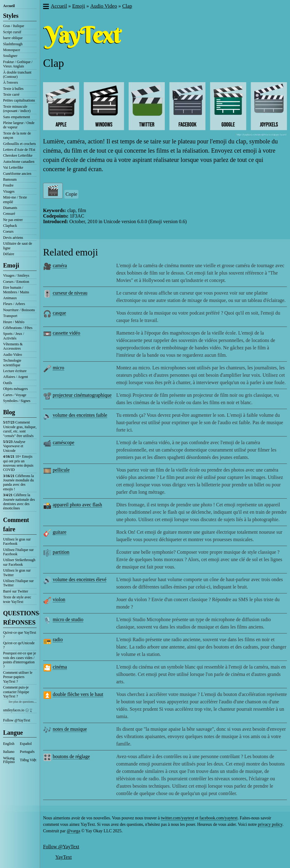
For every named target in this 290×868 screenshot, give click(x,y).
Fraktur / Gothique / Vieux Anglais (18, 64)
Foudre (8, 185)
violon (59, 599)
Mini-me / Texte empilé (15, 199)
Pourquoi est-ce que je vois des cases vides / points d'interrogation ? (20, 660)
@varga (73, 831)
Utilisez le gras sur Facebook (17, 541)
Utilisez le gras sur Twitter (17, 573)
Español (26, 744)
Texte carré (11, 94)
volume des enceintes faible (80, 415)
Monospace (12, 50)
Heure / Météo (14, 322)
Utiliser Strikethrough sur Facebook (19, 562)
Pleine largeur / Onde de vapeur (19, 125)
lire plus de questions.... (23, 702)
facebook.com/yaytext (218, 818)
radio (58, 639)
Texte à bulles (13, 89)
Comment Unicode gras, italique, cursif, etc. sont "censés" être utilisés (20, 429)
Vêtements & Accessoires (13, 346)
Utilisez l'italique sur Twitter (18, 583)
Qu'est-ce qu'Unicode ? (19, 645)
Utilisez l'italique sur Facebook (18, 552)
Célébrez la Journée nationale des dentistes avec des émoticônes (19, 502)
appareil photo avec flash (77, 505)
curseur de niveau (70, 293)
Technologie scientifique (12, 363)
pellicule (61, 470)
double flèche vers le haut (78, 694)
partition (61, 552)
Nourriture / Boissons (19, 310)
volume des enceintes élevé (79, 579)
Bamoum (10, 179)
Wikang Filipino (9, 760)
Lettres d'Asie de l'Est (19, 150)
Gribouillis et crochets (20, 144)
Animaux (10, 298)
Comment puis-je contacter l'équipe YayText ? (16, 692)
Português (27, 752)
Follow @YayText (17, 720)
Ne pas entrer (13, 220)
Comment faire (16, 524)
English (9, 744)
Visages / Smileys (16, 275)
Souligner (10, 56)
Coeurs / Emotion (16, 282)
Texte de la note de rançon (17, 135)
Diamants (10, 208)
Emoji (11, 265)
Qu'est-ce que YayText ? (20, 635)
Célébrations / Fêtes (18, 328)
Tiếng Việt (28, 760)
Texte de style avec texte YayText (17, 599)
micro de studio (68, 619)
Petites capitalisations (19, 100)
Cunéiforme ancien (17, 174)
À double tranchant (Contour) (17, 74)
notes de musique (70, 729)
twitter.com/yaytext (177, 818)
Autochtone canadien (19, 162)
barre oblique (13, 38)
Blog (9, 412)
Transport (10, 316)
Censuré (9, 214)
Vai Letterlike (13, 167)
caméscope (63, 442)
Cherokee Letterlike (18, 155)
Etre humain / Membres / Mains (16, 290)
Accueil (9, 6)
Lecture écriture (15, 371)
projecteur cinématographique (82, 395)
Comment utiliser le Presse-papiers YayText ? (18, 677)
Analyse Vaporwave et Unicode (14, 446)
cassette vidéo (66, 333)
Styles (11, 16)
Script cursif (12, 32)
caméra (60, 265)
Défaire (9, 254)
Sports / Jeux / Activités (14, 336)
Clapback (10, 226)
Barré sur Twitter (16, 591)
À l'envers (10, 82)
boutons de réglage (71, 756)
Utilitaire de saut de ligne (18, 246)
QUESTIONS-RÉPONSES (20, 618)
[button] (46, 7)
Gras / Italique (14, 26)
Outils (8, 383)
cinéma (60, 667)
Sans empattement (17, 117)
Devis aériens (13, 238)
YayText (64, 857)
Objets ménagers (15, 389)
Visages (9, 191)
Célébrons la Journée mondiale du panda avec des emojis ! (18, 482)
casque (59, 313)
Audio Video (12, 355)
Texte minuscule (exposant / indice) (17, 109)
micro (58, 368)
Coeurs (8, 231)
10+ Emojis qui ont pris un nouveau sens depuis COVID (18, 463)
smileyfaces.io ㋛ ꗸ (18, 710)
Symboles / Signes (17, 401)
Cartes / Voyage (15, 395)
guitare (59, 532)
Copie (71, 194)
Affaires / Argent (16, 377)
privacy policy (270, 824)
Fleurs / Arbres (14, 304)
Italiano (9, 752)
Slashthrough (13, 44)
